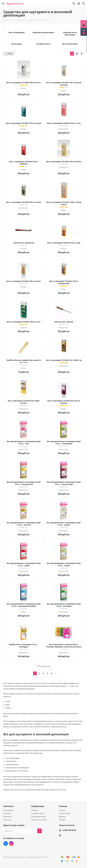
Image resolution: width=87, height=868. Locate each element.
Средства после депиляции (70, 33)
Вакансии (7, 813)
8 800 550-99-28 (69, 830)
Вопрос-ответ (65, 813)
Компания (8, 806)
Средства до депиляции (43, 32)
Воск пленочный (70, 44)
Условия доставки (39, 817)
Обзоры (62, 820)
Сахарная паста (43, 44)
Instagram (11, 844)
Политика (7, 820)
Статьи (62, 810)
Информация (38, 806)
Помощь (35, 810)
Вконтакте (6, 844)
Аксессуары (17, 44)
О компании (9, 810)
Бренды (62, 817)
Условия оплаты (38, 813)
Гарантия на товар (39, 820)
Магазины (8, 817)
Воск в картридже (17, 32)
